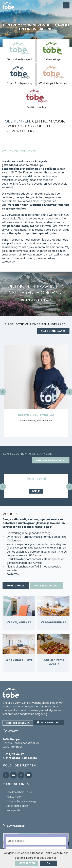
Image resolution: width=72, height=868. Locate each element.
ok (48, 863)
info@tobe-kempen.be (21, 758)
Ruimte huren (16, 586)
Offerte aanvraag (46, 586)
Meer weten (27, 863)
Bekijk (36, 491)
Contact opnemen (18, 723)
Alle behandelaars (53, 331)
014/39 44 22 (15, 754)
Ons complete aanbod (51, 460)
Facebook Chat (49, 722)
